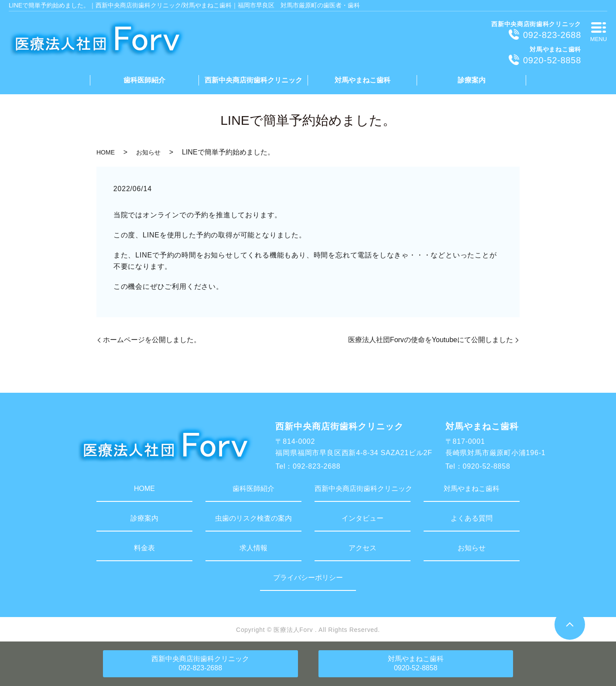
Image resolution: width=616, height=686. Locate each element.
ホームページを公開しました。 (152, 340)
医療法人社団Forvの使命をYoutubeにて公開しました (431, 340)
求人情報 (253, 548)
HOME (106, 152)
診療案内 (472, 80)
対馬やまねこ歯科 (363, 80)
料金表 (144, 548)
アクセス (363, 548)
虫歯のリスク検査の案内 (253, 518)
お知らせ (148, 152)
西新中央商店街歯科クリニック (253, 80)
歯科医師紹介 (144, 80)
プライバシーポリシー (308, 578)
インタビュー (363, 518)
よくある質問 (472, 518)
